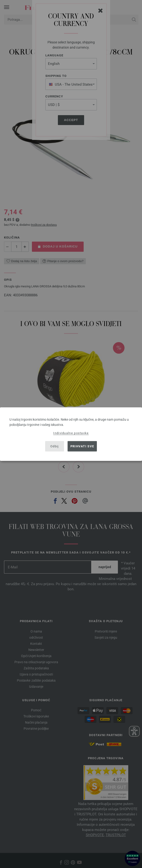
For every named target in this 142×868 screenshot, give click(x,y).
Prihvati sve (82, 446)
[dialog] (71, 434)
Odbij (55, 446)
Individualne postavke (71, 433)
